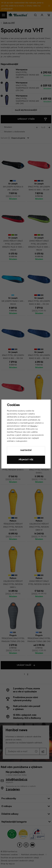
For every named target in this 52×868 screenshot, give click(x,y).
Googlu (34, 426)
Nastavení (26, 450)
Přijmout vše (26, 460)
